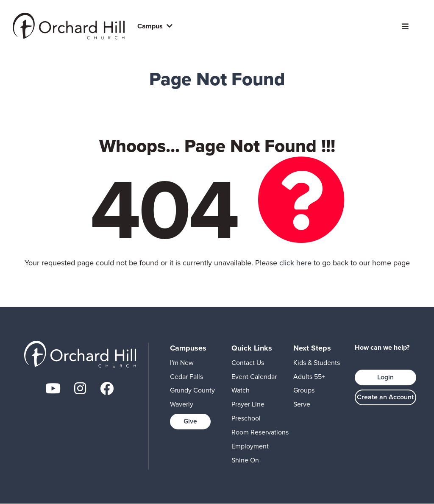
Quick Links (252, 348)
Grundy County (192, 390)
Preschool (246, 418)
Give (190, 421)
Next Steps (312, 348)
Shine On (245, 460)
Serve (302, 404)
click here (295, 263)
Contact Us (248, 363)
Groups (304, 390)
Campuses (188, 348)
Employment (250, 446)
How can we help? (382, 348)
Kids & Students (317, 363)
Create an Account (385, 397)
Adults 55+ (309, 377)
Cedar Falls (186, 377)
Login (385, 377)
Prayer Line (248, 404)
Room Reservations (260, 432)
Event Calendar (254, 377)
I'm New (182, 363)
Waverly (182, 404)
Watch (241, 390)
